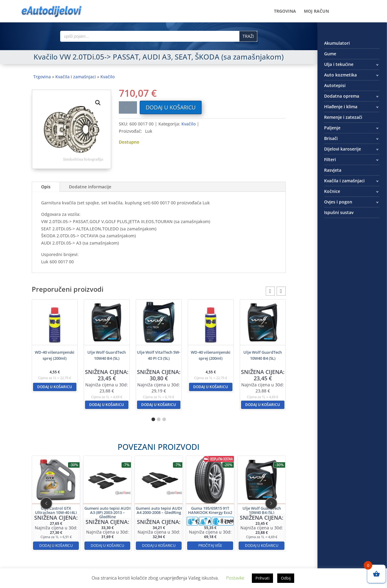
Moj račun (316, 11)
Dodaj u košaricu (171, 107)
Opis (46, 187)
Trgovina (285, 11)
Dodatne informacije (90, 187)
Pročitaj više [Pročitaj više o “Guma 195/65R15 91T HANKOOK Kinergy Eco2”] (187, 524)
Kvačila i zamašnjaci (76, 77)
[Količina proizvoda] (128, 107)
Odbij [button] (286, 578)
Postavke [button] (235, 578)
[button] (98, 103)
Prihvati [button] (262, 578)
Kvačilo (107, 77)
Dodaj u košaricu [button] (55, 387)
